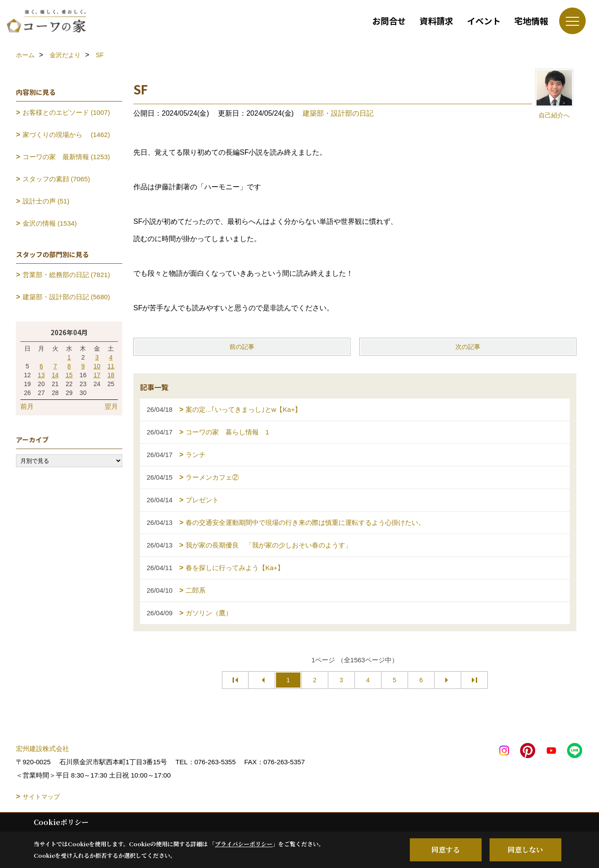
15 (69, 375)
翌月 (111, 406)
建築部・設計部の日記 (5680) (66, 297)
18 (111, 375)
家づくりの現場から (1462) (66, 135)
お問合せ (389, 21)
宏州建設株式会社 (43, 749)
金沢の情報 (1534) (50, 223)
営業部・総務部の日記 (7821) (66, 275)
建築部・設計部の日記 (338, 113)
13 (41, 375)
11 (111, 366)
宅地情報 (531, 21)
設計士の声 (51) (46, 201)
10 (97, 366)
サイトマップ (41, 797)
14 (55, 375)
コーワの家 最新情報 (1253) (66, 157)
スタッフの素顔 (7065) (56, 179)
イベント (484, 21)
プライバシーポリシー (244, 844)
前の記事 (242, 347)
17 (97, 375)
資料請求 (436, 21)
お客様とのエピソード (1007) (66, 112)
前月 (27, 406)
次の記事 (468, 347)
